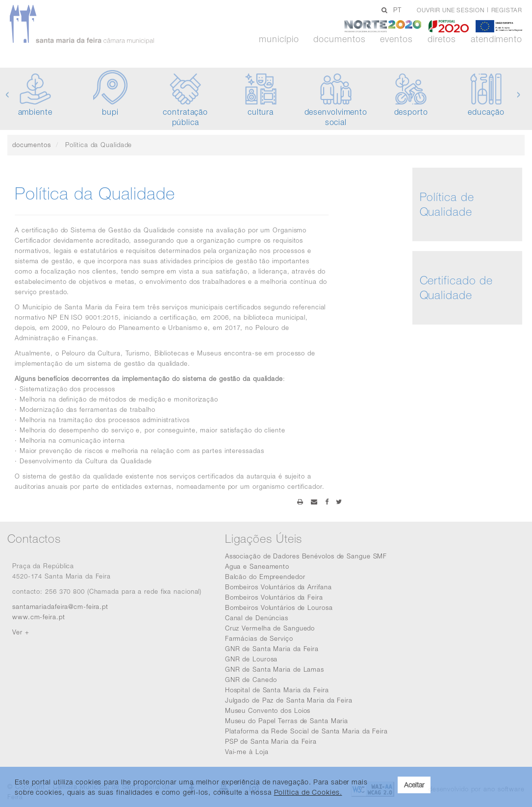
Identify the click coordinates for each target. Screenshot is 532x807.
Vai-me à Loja (247, 752)
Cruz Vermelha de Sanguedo (270, 628)
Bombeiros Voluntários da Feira (274, 597)
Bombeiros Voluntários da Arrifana (279, 587)
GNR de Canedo (251, 680)
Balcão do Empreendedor (265, 577)
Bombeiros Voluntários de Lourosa (279, 607)
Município (279, 39)
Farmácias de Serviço (259, 638)
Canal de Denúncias (257, 618)
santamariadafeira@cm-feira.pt (60, 606)
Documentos (339, 39)
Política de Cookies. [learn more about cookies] (308, 792)
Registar (507, 10)
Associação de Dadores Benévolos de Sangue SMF (306, 556)
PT (397, 10)
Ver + (21, 632)
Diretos (442, 39)
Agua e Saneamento (257, 566)
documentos (32, 145)
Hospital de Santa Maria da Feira (277, 690)
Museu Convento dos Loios (268, 710)
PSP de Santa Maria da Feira (271, 741)
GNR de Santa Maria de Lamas (275, 669)
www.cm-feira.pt (39, 617)
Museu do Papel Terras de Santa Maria (287, 721)
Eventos (396, 39)
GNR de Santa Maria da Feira (272, 649)
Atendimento (496, 39)
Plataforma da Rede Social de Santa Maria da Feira (306, 731)
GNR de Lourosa (252, 659)
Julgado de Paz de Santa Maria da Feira (289, 700)
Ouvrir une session (450, 10)
